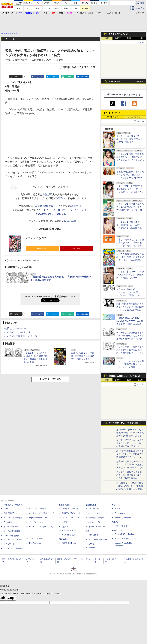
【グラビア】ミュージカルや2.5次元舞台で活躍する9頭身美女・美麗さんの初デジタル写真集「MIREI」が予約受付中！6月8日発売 (130, 278)
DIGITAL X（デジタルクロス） (42, 527)
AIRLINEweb (94, 509)
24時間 (118, 38)
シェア (40, 77)
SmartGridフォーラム (38, 509)
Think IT (7, 509)
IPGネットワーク (119, 530)
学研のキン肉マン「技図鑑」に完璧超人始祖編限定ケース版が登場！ (82, 356)
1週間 (129, 38)
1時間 (107, 38)
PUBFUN (115, 522)
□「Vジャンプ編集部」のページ (20, 336)
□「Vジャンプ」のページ (16, 332)
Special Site (114, 82)
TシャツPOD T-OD (70, 518)
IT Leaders (8, 522)
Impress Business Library (39, 518)
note (70, 77)
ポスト (18, 77)
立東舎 (65, 522)
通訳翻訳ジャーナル (97, 518)
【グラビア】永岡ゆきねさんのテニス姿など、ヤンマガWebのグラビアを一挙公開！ (130, 207)
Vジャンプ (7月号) (37, 238)
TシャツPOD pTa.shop (124, 534)
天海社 (117, 509)
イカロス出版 (91, 505)
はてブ (55, 77)
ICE (113, 505)
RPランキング (112, 117)
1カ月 (141, 38)
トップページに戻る (50, 379)
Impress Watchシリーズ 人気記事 (125, 376)
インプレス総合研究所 (13, 518)
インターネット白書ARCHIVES (16, 548)
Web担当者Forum (11, 513)
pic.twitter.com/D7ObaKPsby (51, 214)
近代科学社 (64, 539)
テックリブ (90, 544)
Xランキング (114, 113)
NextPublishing (35, 543)
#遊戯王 (47, 194)
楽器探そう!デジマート (71, 513)
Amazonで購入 (42, 248)
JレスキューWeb (95, 522)
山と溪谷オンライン (70, 530)
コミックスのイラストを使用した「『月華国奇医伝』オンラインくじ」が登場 (130, 364)
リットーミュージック (71, 509)
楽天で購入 (76, 248)
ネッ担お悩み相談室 (12, 531)
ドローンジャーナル (12, 527)
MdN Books (93, 535)
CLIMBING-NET (69, 535)
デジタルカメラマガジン (14, 539)
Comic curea (120, 513)
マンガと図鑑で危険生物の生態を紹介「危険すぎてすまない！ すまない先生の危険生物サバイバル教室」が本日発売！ (130, 260)
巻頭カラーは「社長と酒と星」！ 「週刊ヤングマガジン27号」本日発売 (129, 139)
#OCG (59, 198)
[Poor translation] (11, 598)
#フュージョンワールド (74, 210)
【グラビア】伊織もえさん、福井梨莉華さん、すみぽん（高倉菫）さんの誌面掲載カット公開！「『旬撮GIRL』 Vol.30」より (130, 228)
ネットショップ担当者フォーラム (43, 513)
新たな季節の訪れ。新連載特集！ (124, 423)
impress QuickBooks (123, 518)
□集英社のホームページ (16, 328)
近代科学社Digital (69, 543)
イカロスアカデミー (97, 527)
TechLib (92, 548)
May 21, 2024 (69, 221)
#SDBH (58, 210)
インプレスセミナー (37, 522)
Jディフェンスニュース (98, 513)
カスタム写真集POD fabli (126, 539)
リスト (26, 77)
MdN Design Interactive (98, 539)
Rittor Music (64, 505)
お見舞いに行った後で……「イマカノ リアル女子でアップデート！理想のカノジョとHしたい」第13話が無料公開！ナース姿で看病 (130, 295)
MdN (87, 531)
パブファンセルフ (122, 526)
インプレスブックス (37, 539)
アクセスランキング (118, 34)
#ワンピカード (46, 210)
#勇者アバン (77, 206)
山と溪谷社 (64, 527)
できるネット (9, 544)
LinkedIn (85, 77)
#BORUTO (41, 206)
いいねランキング (135, 117)
